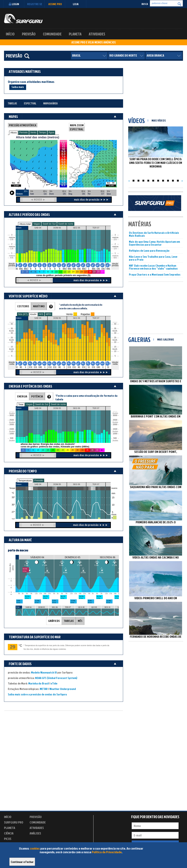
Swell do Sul (49, 224)
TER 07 (96, 484)
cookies (35, 848)
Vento (33, 132)
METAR (44, 689)
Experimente (38, 839)
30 (115, 333)
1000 (12, 434)
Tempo (42, 132)
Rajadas (85, 314)
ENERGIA (22, 396)
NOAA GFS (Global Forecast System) (56, 678)
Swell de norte (66, 224)
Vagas (37, 224)
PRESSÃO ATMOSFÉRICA (23, 125)
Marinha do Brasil (39, 683)
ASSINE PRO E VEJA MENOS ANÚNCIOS (94, 42)
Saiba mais (18, 87)
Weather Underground (63, 689)
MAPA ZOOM (77, 125)
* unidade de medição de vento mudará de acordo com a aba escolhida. (81, 306)
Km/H (33, 314)
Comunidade (52, 34)
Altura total (25, 224)
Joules (12, 441)
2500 (12, 420)
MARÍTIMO (39, 306)
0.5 (12, 258)
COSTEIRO (23, 306)
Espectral (30, 103)
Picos (8, 839)
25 (115, 338)
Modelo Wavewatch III (44, 672)
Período (24, 132)
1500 (12, 429)
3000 (12, 415)
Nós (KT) (23, 314)
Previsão (29, 34)
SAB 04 (38, 484)
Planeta (75, 34)
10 (115, 351)
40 (115, 324)
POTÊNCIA (37, 396)
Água (51, 132)
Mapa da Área (50, 103)
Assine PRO (55, 4)
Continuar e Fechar (22, 862)
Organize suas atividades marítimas (31, 82)
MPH (48, 314)
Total (21, 404)
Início (10, 34)
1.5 (12, 249)
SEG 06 (77, 484)
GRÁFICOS (54, 621)
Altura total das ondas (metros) (37, 137)
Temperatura (25, 481)
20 (115, 342)
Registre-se (35, 4)
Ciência (9, 833)
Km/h (115, 349)
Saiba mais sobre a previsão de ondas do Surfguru (37, 694)
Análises (35, 833)
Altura (14, 133)
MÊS (80, 621)
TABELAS (69, 621)
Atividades (97, 34)
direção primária (12, 265)
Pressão (39, 480)
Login (13, 4)
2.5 (12, 239)
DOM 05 (57, 484)
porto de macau (18, 550)
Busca (145, 4)
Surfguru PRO (14, 822)
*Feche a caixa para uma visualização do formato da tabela (86, 397)
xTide (54, 683)
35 (115, 329)
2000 (12, 425)
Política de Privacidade (107, 852)
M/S (41, 314)
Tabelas (12, 103)
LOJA (76, 4)
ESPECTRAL (77, 129)
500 (12, 438)
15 (115, 347)
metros (12, 256)
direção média (115, 363)
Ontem (18, 484)
